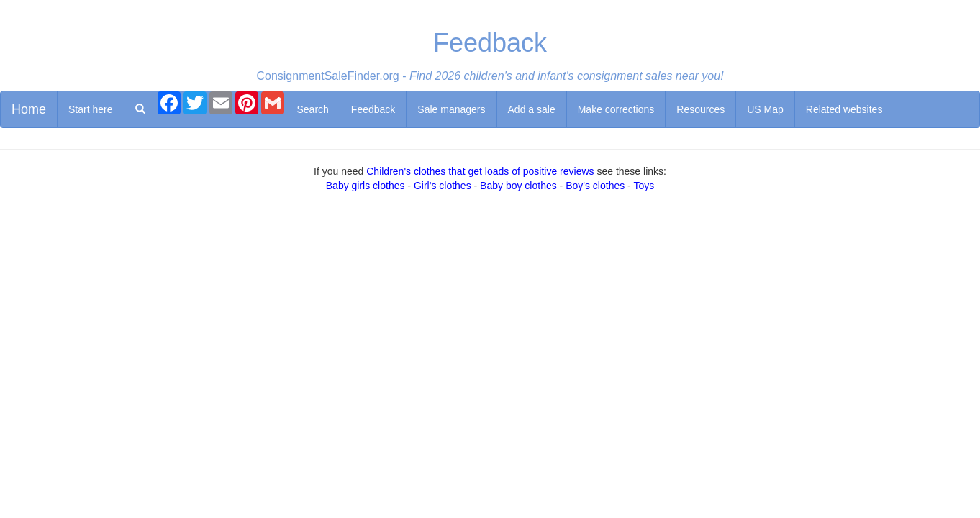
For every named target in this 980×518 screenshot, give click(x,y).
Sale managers (451, 109)
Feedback (373, 109)
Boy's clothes (595, 186)
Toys (644, 186)
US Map (765, 109)
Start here (90, 109)
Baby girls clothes (366, 186)
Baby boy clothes (518, 186)
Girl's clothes (443, 186)
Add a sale (532, 109)
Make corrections (616, 109)
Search (313, 109)
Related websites (844, 109)
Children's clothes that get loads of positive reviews (480, 171)
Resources (700, 109)
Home (29, 109)
